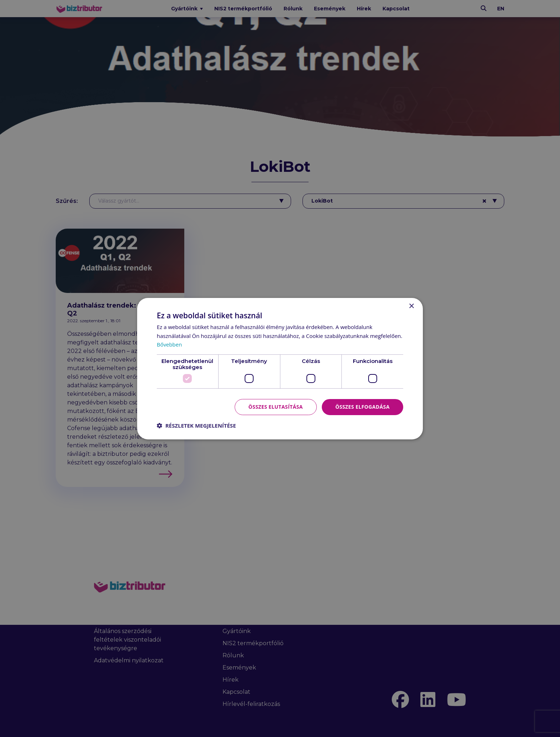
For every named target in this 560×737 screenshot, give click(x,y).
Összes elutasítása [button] (276, 407)
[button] (196, 425)
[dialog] (280, 368)
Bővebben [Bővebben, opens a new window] (169, 344)
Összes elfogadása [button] (362, 407)
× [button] (411, 306)
